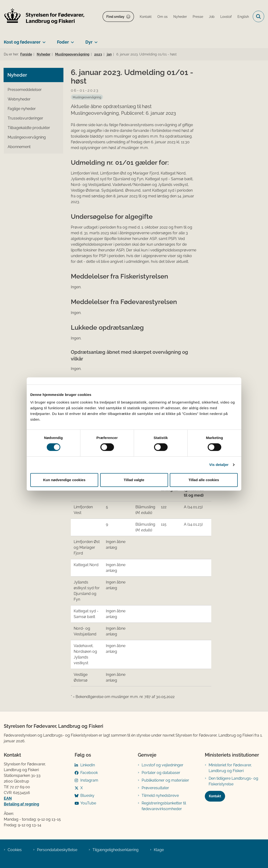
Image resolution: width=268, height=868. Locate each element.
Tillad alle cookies (204, 480)
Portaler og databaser (161, 773)
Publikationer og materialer (165, 780)
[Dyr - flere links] (95, 40)
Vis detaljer (219, 465)
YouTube (88, 803)
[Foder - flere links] (71, 40)
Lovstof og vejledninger (162, 765)
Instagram (89, 780)
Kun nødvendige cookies (64, 480)
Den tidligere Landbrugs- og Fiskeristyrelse (233, 781)
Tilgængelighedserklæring (116, 850)
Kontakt (215, 796)
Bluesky (87, 796)
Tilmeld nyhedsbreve (160, 796)
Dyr (89, 42)
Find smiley (115, 17)
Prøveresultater (155, 788)
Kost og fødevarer (22, 42)
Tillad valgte (134, 480)
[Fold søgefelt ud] (258, 16)
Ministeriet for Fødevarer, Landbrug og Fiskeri (230, 768)
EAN (8, 798)
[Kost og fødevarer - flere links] (43, 40)
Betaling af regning (21, 804)
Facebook (89, 773)
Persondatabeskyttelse (57, 850)
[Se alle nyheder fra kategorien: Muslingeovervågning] (87, 97)
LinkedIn (88, 765)
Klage (159, 850)
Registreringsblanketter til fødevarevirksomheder (164, 806)
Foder (63, 42)
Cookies (15, 850)
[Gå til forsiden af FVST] (42, 17)
